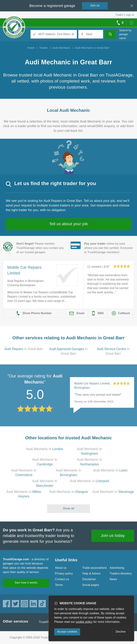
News (113, 579)
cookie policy (84, 622)
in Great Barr (24, 349)
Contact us (62, 579)
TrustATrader (47, 622)
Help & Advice (91, 573)
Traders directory (121, 573)
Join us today (113, 536)
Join (95, 5)
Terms (59, 585)
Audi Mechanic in (45, 449)
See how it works (26, 583)
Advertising (117, 568)
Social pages (91, 585)
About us (61, 568)
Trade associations (94, 568)
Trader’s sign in (125, 15)
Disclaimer (89, 579)
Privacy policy (64, 573)
